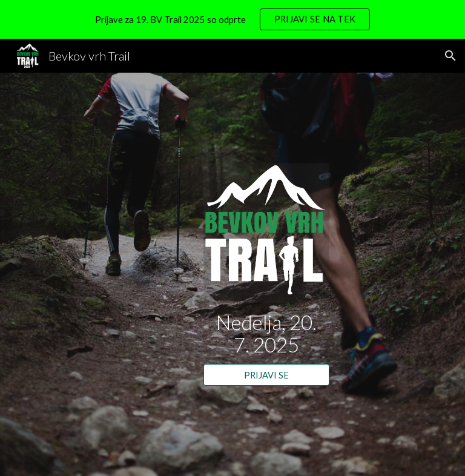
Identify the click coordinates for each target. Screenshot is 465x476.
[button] (450, 56)
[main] (266, 333)
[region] (232, 19)
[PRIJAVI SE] (266, 375)
